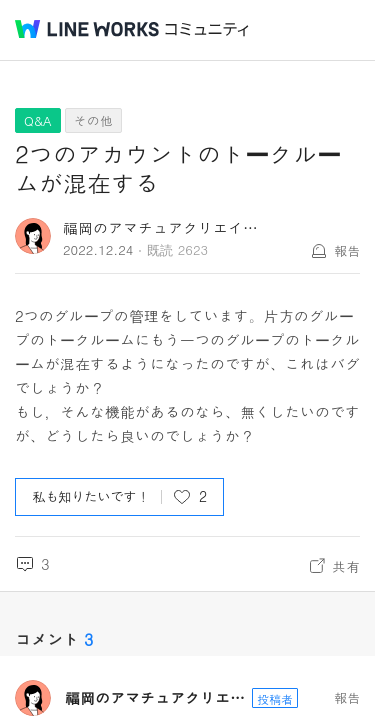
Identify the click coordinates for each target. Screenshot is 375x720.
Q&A (38, 120)
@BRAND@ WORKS (87, 29)
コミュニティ (207, 29)
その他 (93, 120)
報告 (347, 250)
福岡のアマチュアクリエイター (168, 227)
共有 (346, 566)
